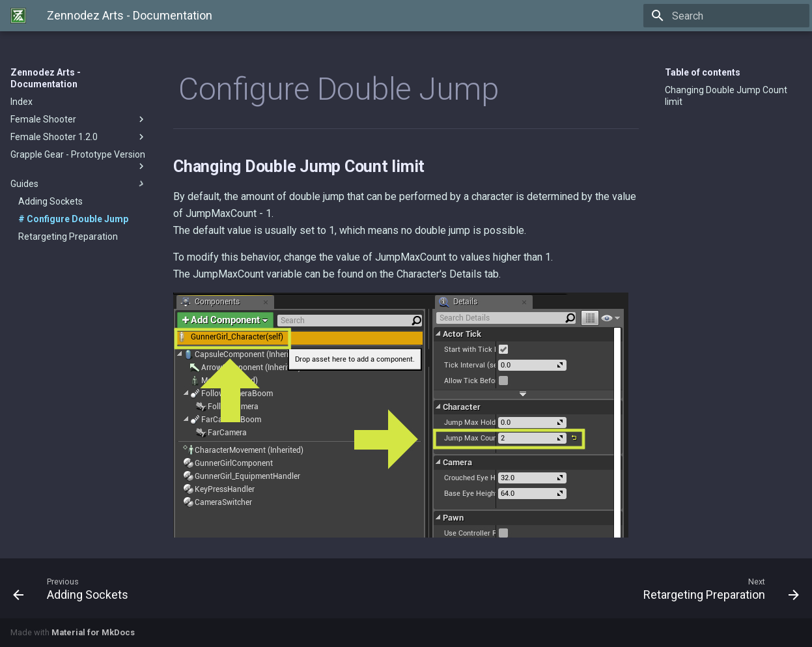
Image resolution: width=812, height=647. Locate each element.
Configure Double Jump (77, 219)
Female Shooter (79, 119)
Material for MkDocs (93, 632)
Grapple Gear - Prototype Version (79, 161)
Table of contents (703, 72)
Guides (79, 184)
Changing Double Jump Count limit (726, 96)
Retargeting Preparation (68, 237)
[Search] (733, 16)
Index (21, 102)
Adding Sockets (50, 201)
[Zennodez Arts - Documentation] (18, 16)
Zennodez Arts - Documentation (46, 78)
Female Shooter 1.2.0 (79, 137)
